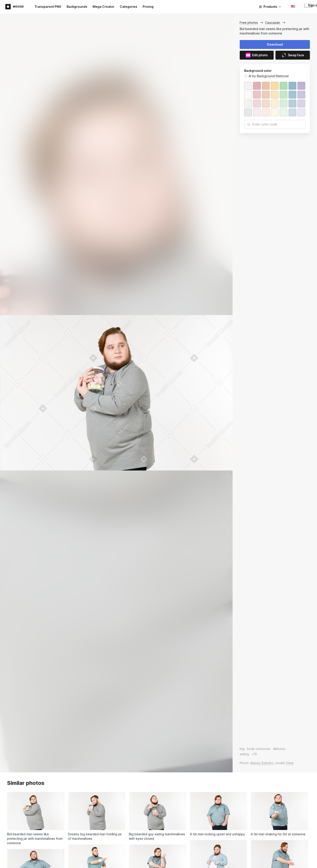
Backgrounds (77, 7)
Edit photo (257, 55)
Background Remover (273, 76)
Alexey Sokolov (262, 763)
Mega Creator (104, 7)
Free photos (249, 23)
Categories (129, 7)
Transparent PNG (48, 7)
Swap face (293, 55)
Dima (290, 763)
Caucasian (273, 23)
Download (275, 44)
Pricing (148, 7)
